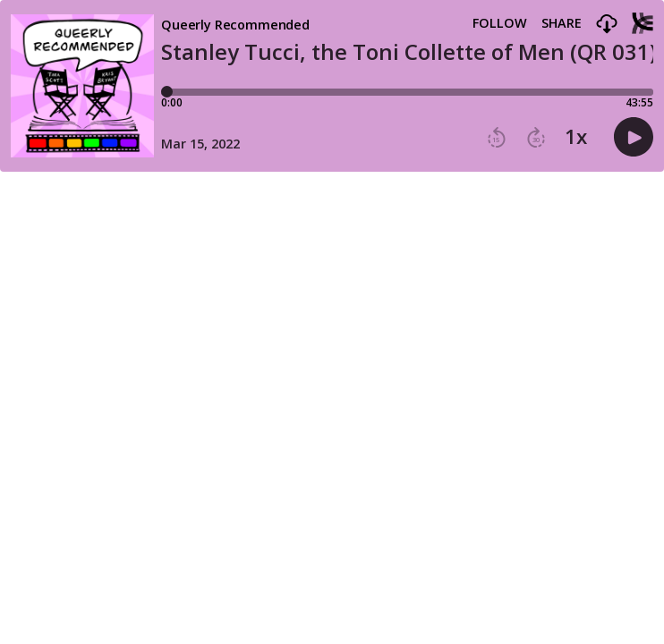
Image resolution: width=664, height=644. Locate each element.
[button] (607, 25)
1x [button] (576, 137)
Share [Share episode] (562, 23)
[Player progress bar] (407, 92)
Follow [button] (500, 23)
